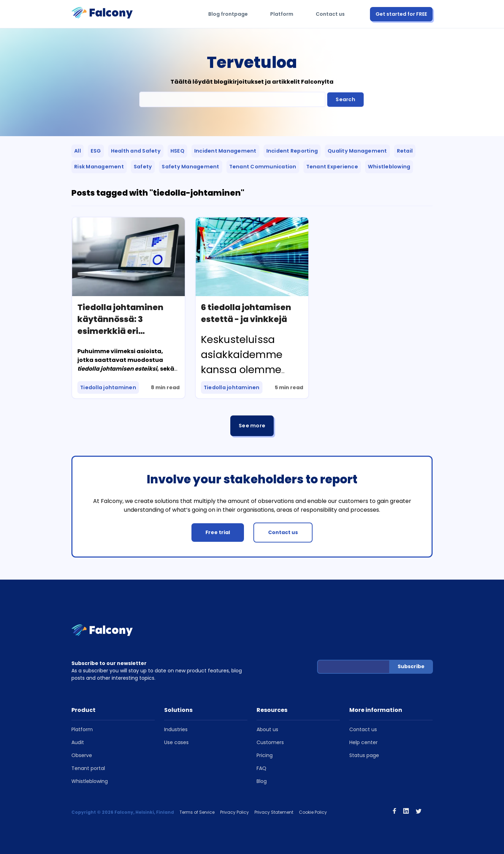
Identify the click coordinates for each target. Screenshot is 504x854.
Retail (405, 151)
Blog (262, 781)
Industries (176, 729)
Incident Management (225, 151)
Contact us (330, 14)
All (78, 151)
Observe (82, 755)
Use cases (176, 742)
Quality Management (357, 151)
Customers (270, 742)
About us (267, 729)
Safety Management (190, 167)
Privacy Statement (274, 812)
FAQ (261, 768)
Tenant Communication (263, 167)
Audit (78, 742)
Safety (143, 167)
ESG (96, 151)
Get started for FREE (401, 14)
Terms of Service (197, 812)
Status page (364, 755)
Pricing (265, 755)
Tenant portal (88, 768)
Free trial (218, 532)
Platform (282, 14)
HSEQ (177, 151)
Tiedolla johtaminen (108, 387)
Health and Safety (136, 151)
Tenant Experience (332, 167)
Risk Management (99, 167)
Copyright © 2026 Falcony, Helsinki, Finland (123, 812)
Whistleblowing (389, 167)
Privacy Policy (234, 812)
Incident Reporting (292, 151)
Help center (363, 742)
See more (252, 426)
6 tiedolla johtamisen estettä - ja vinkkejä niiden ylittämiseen (246, 319)
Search (345, 99)
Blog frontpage (228, 14)
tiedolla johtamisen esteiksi (117, 369)
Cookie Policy (313, 812)
